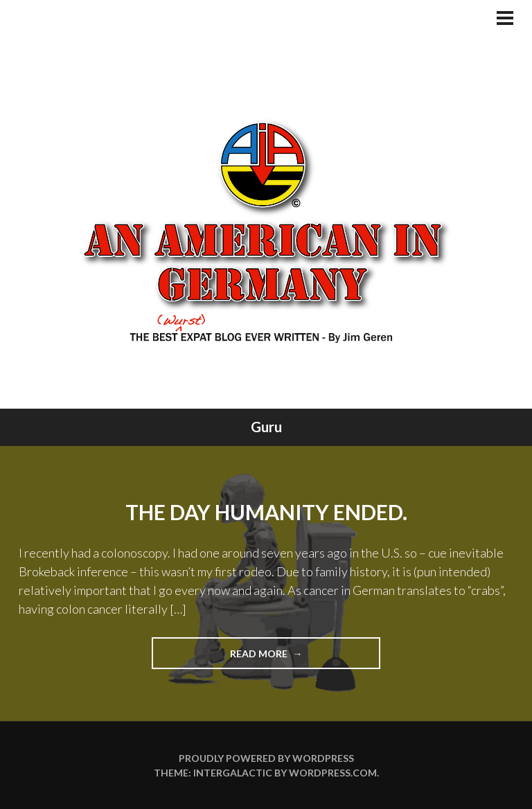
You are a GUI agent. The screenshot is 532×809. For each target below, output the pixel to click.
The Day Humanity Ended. (266, 512)
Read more (286, 658)
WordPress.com (333, 773)
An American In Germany (266, 231)
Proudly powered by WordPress (266, 758)
